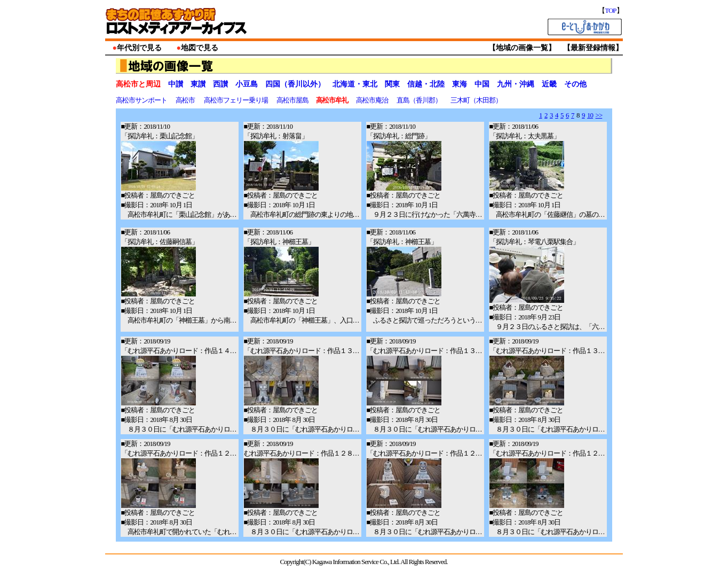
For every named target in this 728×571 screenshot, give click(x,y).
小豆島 (247, 84)
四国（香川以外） (295, 84)
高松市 (186, 100)
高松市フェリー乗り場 (236, 100)
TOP (610, 10)
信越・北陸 (426, 84)
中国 (482, 84)
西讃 (220, 84)
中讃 (176, 84)
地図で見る (200, 48)
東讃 (198, 84)
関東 (392, 84)
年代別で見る (139, 48)
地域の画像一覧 (522, 48)
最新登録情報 (593, 48)
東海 (460, 84)
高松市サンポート (142, 100)
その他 (575, 84)
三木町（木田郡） (477, 100)
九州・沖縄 (516, 84)
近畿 (549, 84)
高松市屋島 (293, 100)
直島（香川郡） (420, 100)
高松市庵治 (373, 100)
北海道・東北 (355, 84)
